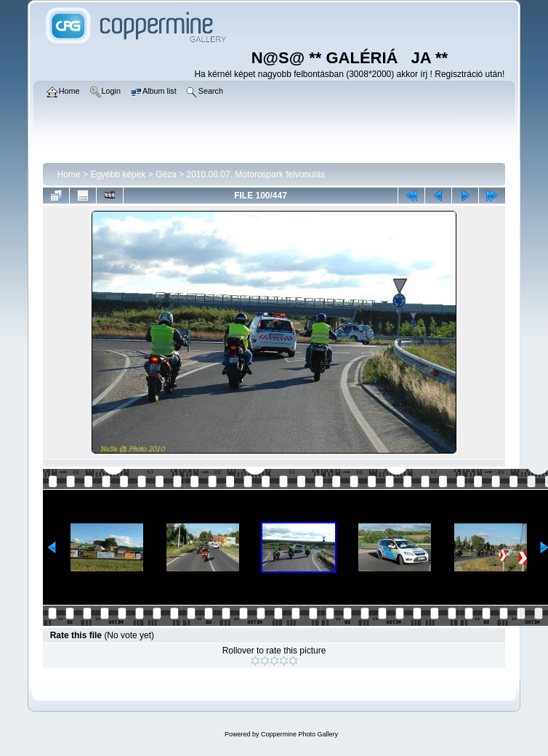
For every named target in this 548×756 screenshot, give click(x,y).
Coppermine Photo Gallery (299, 734)
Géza (166, 174)
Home (69, 174)
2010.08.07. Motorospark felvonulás (256, 174)
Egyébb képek (118, 174)
